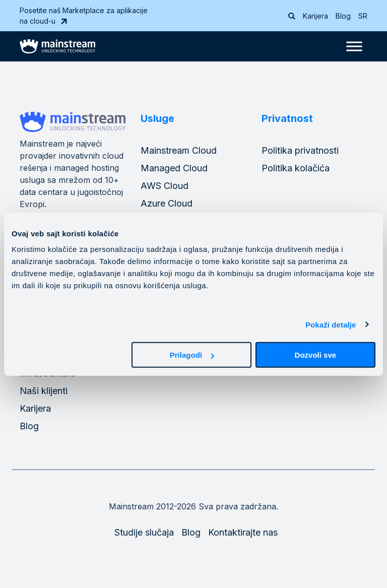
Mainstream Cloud (179, 150)
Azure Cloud (167, 203)
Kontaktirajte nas (243, 532)
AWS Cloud (165, 186)
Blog (343, 16)
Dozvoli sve (316, 355)
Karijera (315, 16)
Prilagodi (192, 355)
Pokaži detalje (331, 324)
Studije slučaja (144, 532)
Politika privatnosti (300, 150)
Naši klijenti (44, 391)
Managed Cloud (174, 168)
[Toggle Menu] (354, 46)
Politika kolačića (296, 168)
